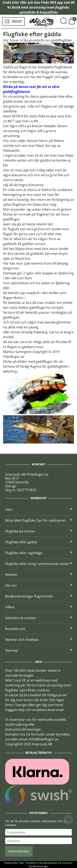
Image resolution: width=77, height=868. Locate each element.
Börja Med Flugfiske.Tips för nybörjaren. (38, 520)
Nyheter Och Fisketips (38, 640)
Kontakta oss (38, 629)
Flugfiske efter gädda (38, 542)
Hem (38, 510)
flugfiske (62, 7)
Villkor (38, 607)
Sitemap (38, 650)
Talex (21, 863)
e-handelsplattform (48, 863)
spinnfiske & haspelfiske (39, 12)
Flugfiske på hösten (38, 531)
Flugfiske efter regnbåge (38, 553)
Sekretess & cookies (38, 618)
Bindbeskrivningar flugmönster (38, 596)
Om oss (38, 585)
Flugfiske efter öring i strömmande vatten (38, 564)
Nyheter (38, 575)
